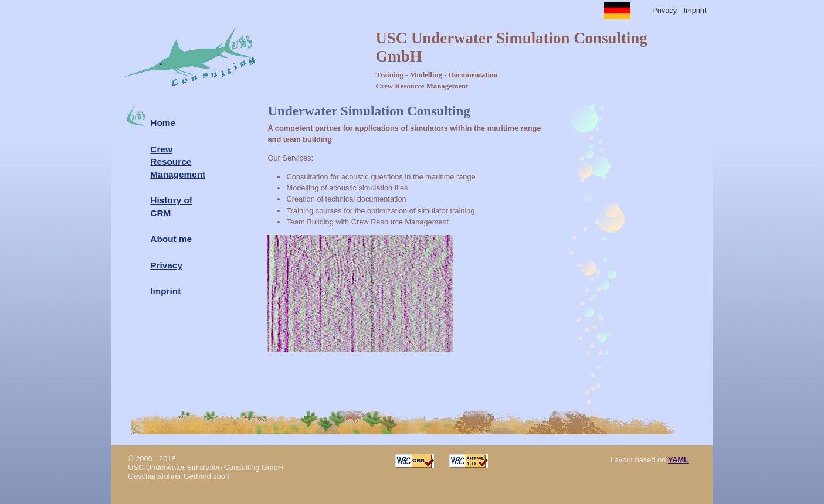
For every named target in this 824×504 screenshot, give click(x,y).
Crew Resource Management (178, 162)
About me (171, 239)
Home (163, 123)
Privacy (664, 10)
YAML (678, 460)
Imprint (695, 10)
